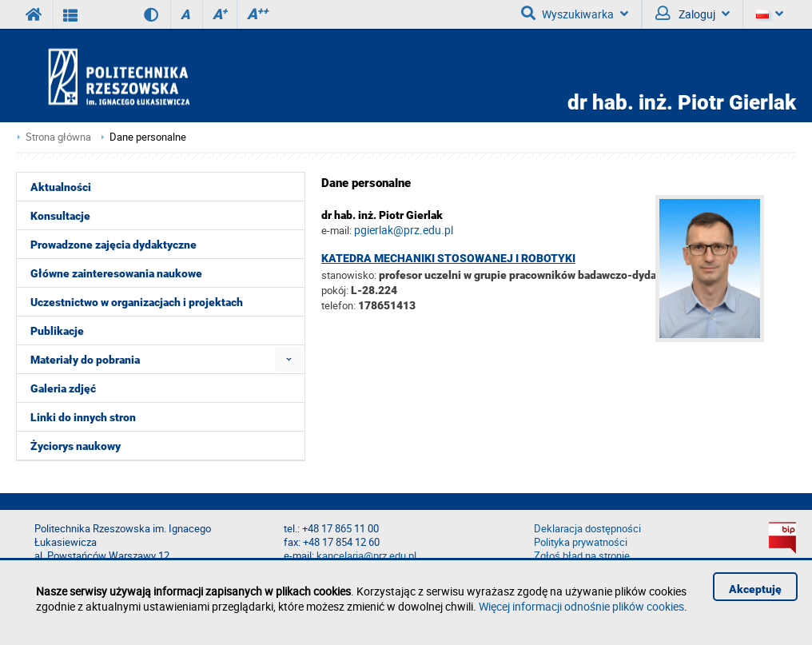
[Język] (769, 14)
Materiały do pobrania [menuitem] (85, 360)
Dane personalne (148, 137)
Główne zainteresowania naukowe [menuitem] (116, 273)
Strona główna (58, 137)
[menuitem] (289, 359)
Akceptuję (755, 589)
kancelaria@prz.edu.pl (366, 556)
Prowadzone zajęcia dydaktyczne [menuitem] (113, 245)
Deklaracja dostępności (587, 529)
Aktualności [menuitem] (61, 187)
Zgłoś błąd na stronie (582, 556)
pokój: (336, 290)
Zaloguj (693, 14)
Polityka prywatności (581, 542)
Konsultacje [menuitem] (60, 216)
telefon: (338, 305)
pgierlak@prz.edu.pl (404, 230)
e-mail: (336, 230)
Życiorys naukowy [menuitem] (76, 446)
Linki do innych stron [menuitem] (83, 417)
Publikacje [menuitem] (57, 331)
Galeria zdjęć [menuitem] (63, 388)
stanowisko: (349, 275)
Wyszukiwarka (575, 14)
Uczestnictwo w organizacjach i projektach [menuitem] (137, 302)
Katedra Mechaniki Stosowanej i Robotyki (448, 258)
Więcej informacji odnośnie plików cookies (581, 606)
